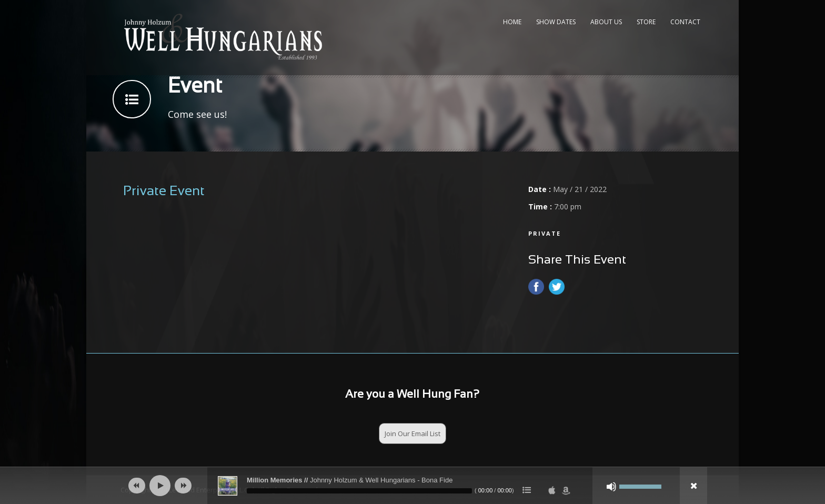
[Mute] (611, 487)
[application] (413, 486)
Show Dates (556, 22)
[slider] (359, 491)
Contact (685, 22)
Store (646, 22)
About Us (606, 22)
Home (512, 22)
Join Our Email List (413, 434)
